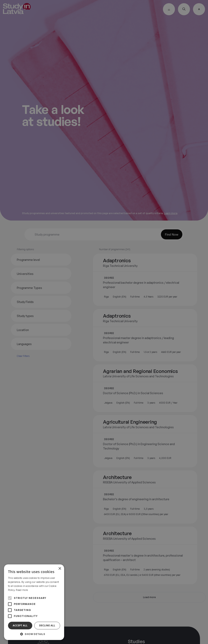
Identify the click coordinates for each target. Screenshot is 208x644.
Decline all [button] (47, 625)
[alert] (104, 322)
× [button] (60, 569)
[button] (34, 634)
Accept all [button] (20, 625)
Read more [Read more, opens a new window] (22, 590)
